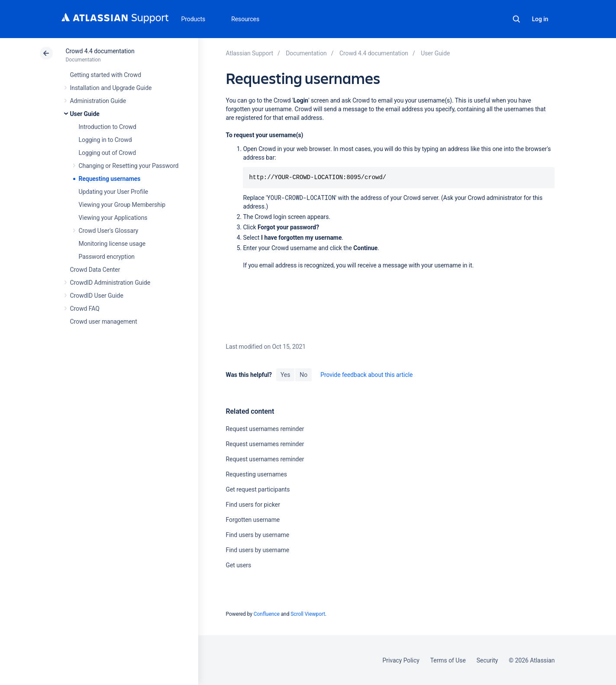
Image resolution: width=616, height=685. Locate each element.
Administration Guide (98, 101)
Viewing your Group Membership (122, 205)
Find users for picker (253, 505)
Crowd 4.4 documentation (100, 51)
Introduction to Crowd (108, 127)
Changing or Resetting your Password (129, 166)
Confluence (267, 614)
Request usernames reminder (265, 429)
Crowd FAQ (85, 309)
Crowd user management (104, 322)
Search (516, 19)
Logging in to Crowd (105, 140)
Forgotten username (253, 520)
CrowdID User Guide (97, 296)
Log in (540, 19)
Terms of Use (448, 660)
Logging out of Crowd (108, 153)
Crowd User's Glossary (109, 231)
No (303, 375)
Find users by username (257, 535)
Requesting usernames (110, 179)
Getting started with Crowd (106, 75)
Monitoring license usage (112, 244)
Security (487, 660)
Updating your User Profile (114, 192)
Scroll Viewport (308, 614)
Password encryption (107, 257)
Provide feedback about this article (366, 375)
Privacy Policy (401, 660)
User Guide (85, 114)
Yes (285, 375)
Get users (238, 565)
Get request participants (258, 489)
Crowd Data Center (95, 270)
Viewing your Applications (113, 218)
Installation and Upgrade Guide (111, 88)
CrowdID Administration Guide (110, 283)
